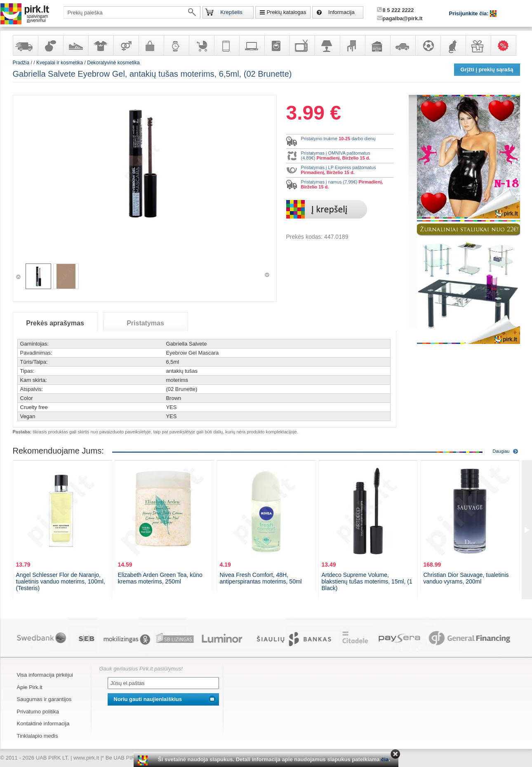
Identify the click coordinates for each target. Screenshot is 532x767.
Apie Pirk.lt (30, 687)
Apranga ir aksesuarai (101, 45)
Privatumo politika (38, 712)
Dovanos (478, 45)
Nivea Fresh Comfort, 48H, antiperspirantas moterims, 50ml (261, 578)
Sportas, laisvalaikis (428, 45)
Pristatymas (145, 323)
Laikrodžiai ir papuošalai (176, 45)
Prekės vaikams (201, 45)
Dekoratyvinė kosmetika (113, 63)
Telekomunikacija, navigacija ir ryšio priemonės (226, 45)
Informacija (341, 12)
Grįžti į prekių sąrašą (487, 69)
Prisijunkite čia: (470, 13)
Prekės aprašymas (55, 323)
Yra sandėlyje (25, 45)
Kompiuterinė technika (252, 45)
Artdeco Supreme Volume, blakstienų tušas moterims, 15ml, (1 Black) (367, 581)
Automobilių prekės (403, 45)
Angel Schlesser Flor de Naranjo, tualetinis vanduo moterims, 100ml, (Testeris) (61, 581)
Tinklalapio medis (38, 736)
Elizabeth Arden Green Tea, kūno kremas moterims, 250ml (160, 578)
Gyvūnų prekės (453, 45)
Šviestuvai (327, 45)
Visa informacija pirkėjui (45, 675)
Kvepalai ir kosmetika (50, 45)
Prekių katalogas (286, 12)
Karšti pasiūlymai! (506, 45)
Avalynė (75, 45)
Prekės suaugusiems (126, 45)
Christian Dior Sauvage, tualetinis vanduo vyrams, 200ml (466, 578)
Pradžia (21, 63)
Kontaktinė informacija (43, 723)
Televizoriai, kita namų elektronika (302, 45)
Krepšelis (231, 12)
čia (385, 759)
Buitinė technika (277, 45)
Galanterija (151, 45)
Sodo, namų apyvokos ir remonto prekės (377, 45)
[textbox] (132, 12)
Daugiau (501, 451)
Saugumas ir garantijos (44, 699)
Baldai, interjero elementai (352, 45)
